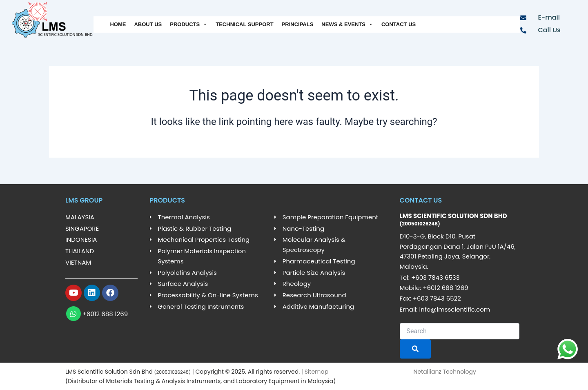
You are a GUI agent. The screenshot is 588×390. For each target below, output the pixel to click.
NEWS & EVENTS (347, 25)
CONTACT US (399, 24)
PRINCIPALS (298, 24)
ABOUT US (148, 24)
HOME (118, 24)
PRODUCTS (189, 25)
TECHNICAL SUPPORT (244, 24)
